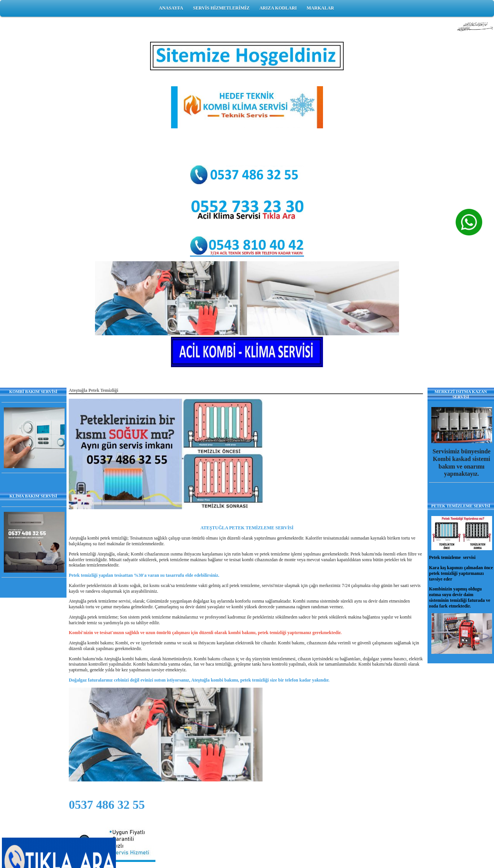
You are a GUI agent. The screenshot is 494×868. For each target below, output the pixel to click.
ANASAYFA (171, 8)
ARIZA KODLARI (278, 8)
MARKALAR (320, 8)
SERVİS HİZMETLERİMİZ (221, 8)
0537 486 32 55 (107, 805)
